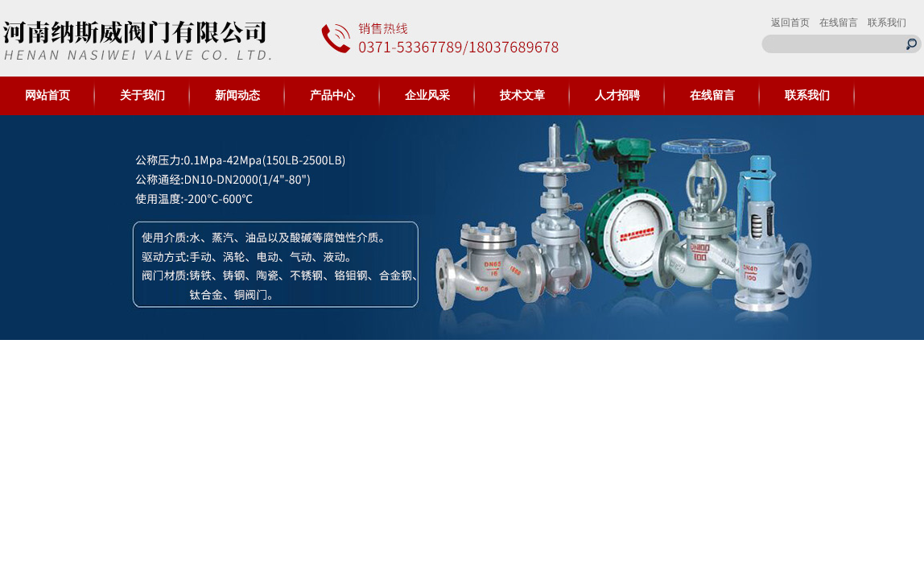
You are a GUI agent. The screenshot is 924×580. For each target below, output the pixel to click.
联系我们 (887, 23)
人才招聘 (617, 95)
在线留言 (839, 23)
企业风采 (427, 95)
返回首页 (790, 23)
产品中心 (332, 95)
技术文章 (522, 95)
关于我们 (142, 95)
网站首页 (47, 95)
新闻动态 (237, 95)
